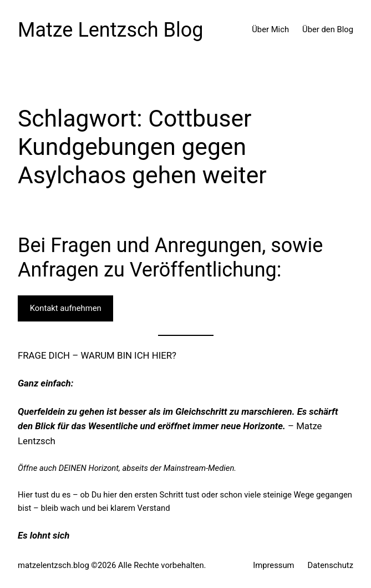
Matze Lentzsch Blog (111, 30)
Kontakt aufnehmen (66, 308)
